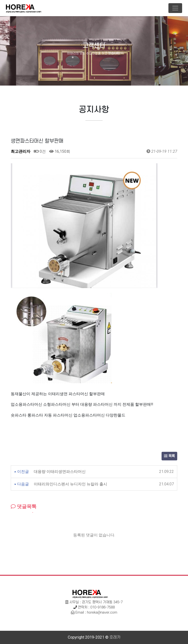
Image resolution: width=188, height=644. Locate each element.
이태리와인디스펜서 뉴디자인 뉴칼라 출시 (70, 484)
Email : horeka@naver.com (96, 612)
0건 (40, 151)
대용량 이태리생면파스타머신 (60, 472)
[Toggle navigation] (175, 8)
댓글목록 (24, 506)
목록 (169, 456)
